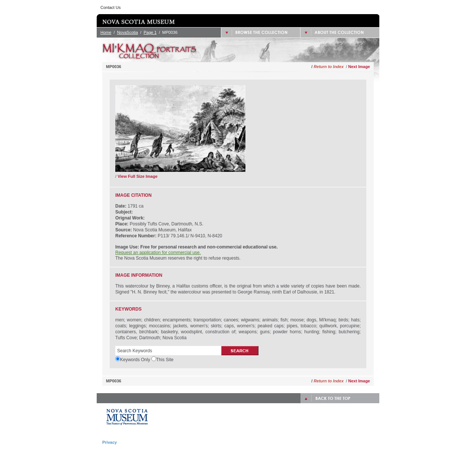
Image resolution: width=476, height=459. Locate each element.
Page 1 (150, 32)
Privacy (110, 442)
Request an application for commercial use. (158, 253)
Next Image (359, 67)
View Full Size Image (137, 176)
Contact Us (110, 7)
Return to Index (329, 67)
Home (106, 32)
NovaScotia (128, 32)
